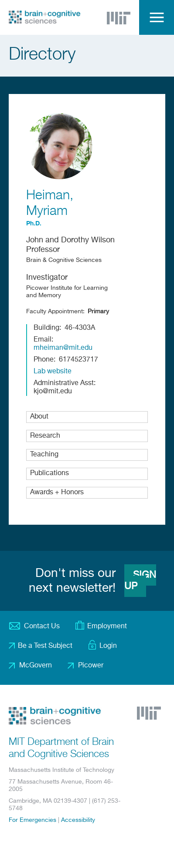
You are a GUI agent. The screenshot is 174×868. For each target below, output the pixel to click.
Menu (157, 17)
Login (108, 646)
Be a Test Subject (45, 646)
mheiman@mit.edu (63, 348)
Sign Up (140, 581)
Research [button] (45, 436)
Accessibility (78, 820)
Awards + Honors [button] (57, 493)
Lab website (53, 372)
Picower (91, 666)
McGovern (36, 666)
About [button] (39, 417)
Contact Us (42, 627)
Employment (107, 627)
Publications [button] (49, 473)
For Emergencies (32, 820)
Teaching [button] (44, 455)
